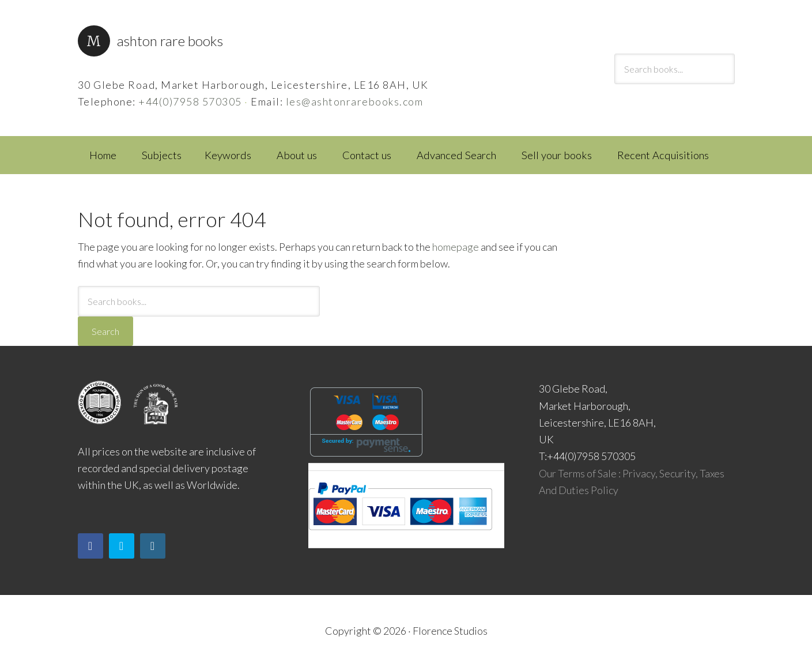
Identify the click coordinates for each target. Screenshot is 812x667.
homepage (456, 247)
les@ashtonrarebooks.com (355, 101)
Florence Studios (450, 631)
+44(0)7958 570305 (190, 101)
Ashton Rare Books (170, 41)
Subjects (162, 155)
